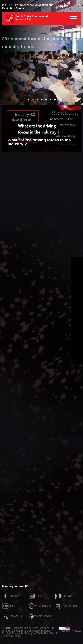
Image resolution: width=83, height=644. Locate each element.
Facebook (11, 596)
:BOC (78, 631)
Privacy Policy (13, 636)
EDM (35, 596)
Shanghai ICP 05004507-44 (41, 633)
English (63, 6)
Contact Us (12, 616)
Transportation (67, 606)
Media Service (40, 616)
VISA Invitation (40, 606)
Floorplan (64, 596)
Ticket (9, 606)
